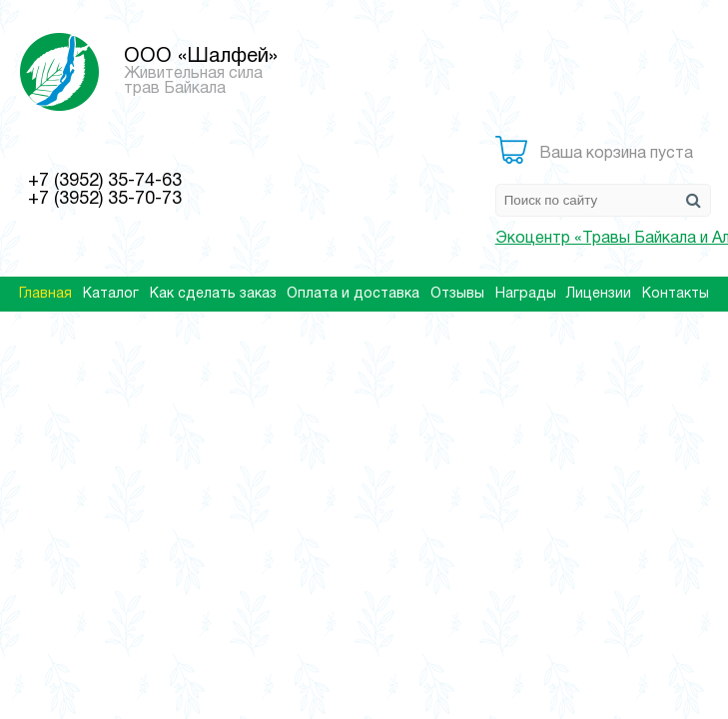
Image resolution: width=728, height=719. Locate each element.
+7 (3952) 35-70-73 (105, 199)
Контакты (676, 294)
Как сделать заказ (213, 294)
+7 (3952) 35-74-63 (105, 181)
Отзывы (457, 294)
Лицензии (599, 294)
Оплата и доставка (353, 294)
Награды (526, 294)
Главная (45, 294)
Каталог (111, 294)
